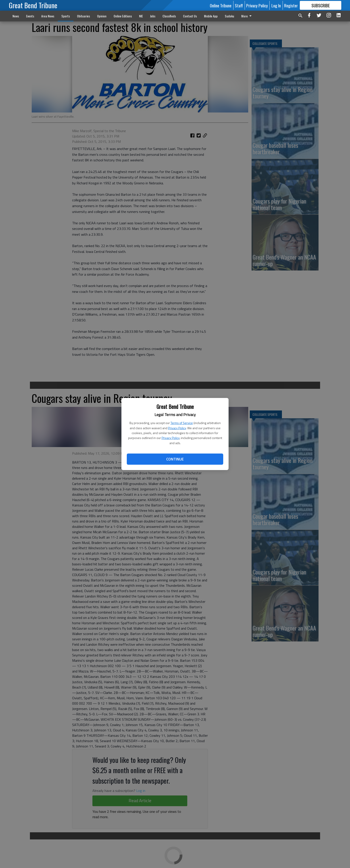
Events (30, 16)
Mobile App (211, 16)
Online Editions (123, 16)
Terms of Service (182, 423)
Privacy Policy (177, 428)
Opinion (102, 16)
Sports (66, 16)
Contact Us (190, 16)
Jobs (153, 16)
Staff (239, 5)
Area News (48, 16)
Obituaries (83, 16)
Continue (175, 459)
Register (291, 5)
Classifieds (169, 16)
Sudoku (229, 16)
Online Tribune (221, 5)
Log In (276, 5)
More (247, 16)
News (16, 16)
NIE (141, 16)
